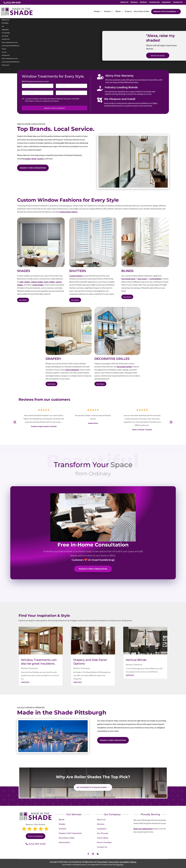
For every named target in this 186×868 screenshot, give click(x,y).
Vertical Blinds (136, 660)
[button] (171, 422)
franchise (120, 864)
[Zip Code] (72, 93)
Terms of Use (114, 862)
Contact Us (178, 2)
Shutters (63, 829)
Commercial (154, 2)
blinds (34, 159)
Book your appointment (143, 829)
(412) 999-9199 (37, 844)
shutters (41, 159)
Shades (62, 824)
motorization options (69, 212)
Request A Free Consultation (93, 569)
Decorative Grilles (67, 838)
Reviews (134, 2)
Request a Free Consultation (55, 108)
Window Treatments (29, 668)
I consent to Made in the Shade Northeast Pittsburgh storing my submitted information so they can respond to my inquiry (52, 100)
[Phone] (38, 93)
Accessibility (124, 862)
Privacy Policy (103, 862)
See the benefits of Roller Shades (92, 787)
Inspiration (166, 2)
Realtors (144, 2)
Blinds (62, 820)
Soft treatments (72, 370)
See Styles (23, 300)
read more (25, 682)
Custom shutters (76, 276)
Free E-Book (103, 838)
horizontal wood (128, 279)
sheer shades (49, 282)
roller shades (25, 282)
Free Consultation (36, 836)
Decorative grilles (124, 367)
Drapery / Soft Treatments (70, 833)
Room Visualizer (104, 842)
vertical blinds (155, 279)
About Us (124, 2)
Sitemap (133, 862)
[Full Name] (38, 86)
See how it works (158, 55)
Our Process (103, 833)
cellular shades (37, 282)
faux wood (142, 279)
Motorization (64, 842)
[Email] (72, 86)
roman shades (38, 285)
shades (28, 159)
